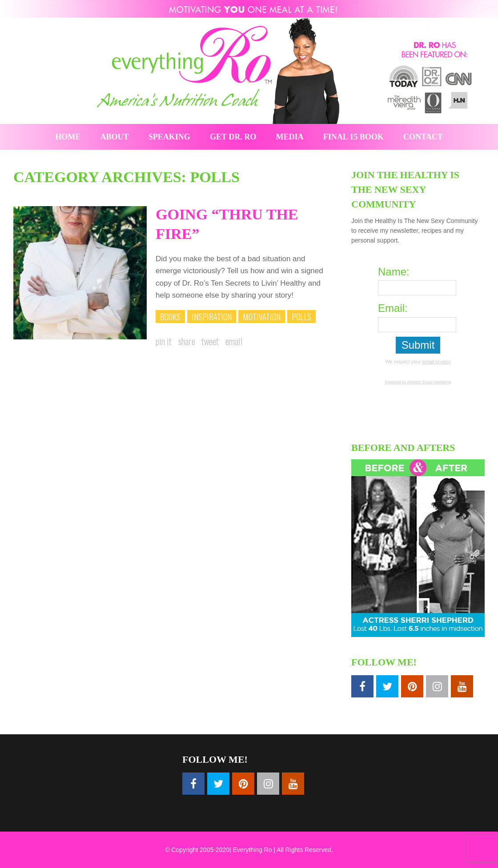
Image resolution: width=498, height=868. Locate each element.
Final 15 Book (353, 137)
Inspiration (212, 316)
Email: (393, 308)
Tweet (210, 341)
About (115, 137)
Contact (423, 137)
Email (234, 341)
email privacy (436, 362)
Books (170, 316)
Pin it (164, 341)
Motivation (262, 316)
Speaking (169, 137)
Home (68, 137)
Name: (394, 272)
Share (187, 341)
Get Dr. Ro (233, 137)
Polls (301, 316)
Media (290, 137)
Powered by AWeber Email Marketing (418, 382)
